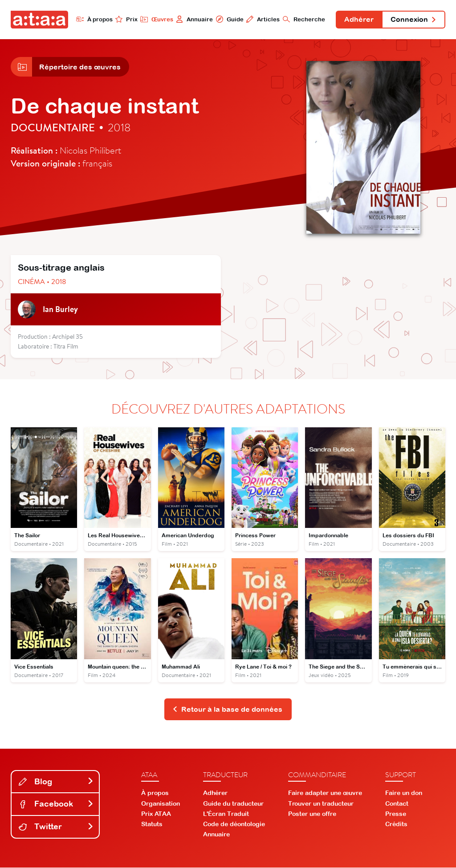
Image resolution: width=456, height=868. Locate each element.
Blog (56, 782)
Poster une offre (312, 814)
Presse (396, 814)
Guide (228, 19)
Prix (126, 19)
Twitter (56, 827)
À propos (93, 19)
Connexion (413, 20)
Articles (262, 19)
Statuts (152, 825)
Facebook (56, 805)
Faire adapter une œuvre (325, 794)
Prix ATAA (156, 814)
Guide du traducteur (233, 804)
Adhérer (358, 20)
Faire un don (404, 794)
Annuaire (193, 19)
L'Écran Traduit (226, 814)
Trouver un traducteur (321, 804)
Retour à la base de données (227, 710)
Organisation (161, 804)
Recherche (303, 19)
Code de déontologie (234, 825)
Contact (397, 804)
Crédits (396, 825)
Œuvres (156, 19)
